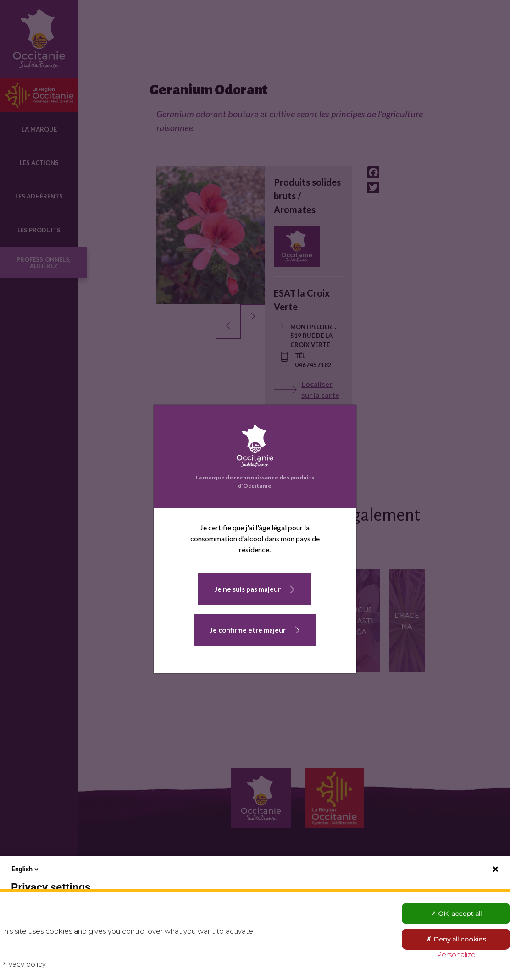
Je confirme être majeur (248, 630)
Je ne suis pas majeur (248, 589)
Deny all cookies (456, 939)
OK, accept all (456, 914)
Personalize (456, 955)
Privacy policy (23, 964)
